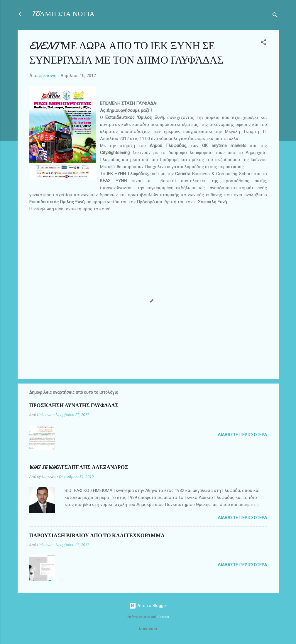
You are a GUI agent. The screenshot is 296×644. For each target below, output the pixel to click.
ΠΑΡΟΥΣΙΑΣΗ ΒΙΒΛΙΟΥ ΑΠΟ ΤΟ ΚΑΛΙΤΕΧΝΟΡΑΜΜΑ (97, 536)
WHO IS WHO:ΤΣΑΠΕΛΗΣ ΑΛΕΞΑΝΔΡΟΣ (79, 467)
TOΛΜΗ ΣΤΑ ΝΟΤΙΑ (63, 14)
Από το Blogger (148, 606)
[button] (263, 43)
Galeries (163, 617)
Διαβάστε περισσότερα (242, 435)
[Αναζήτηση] (275, 16)
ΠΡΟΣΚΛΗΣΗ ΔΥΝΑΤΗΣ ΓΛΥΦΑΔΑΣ (74, 406)
